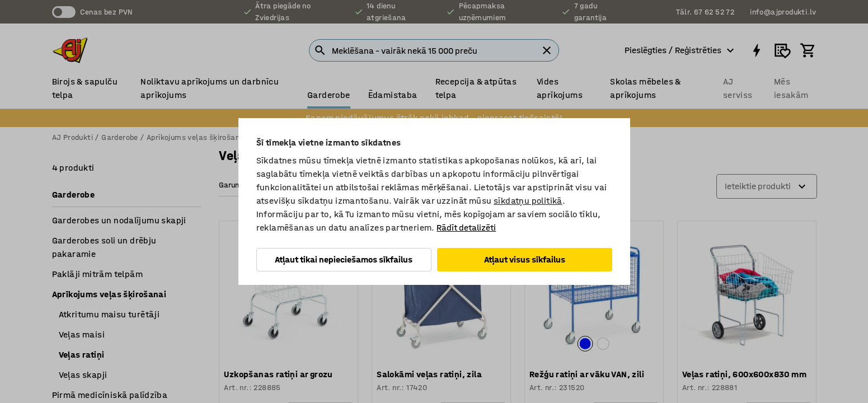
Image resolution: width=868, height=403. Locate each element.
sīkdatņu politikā (528, 201)
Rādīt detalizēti (466, 228)
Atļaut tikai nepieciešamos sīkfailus (344, 259)
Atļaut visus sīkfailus (525, 259)
